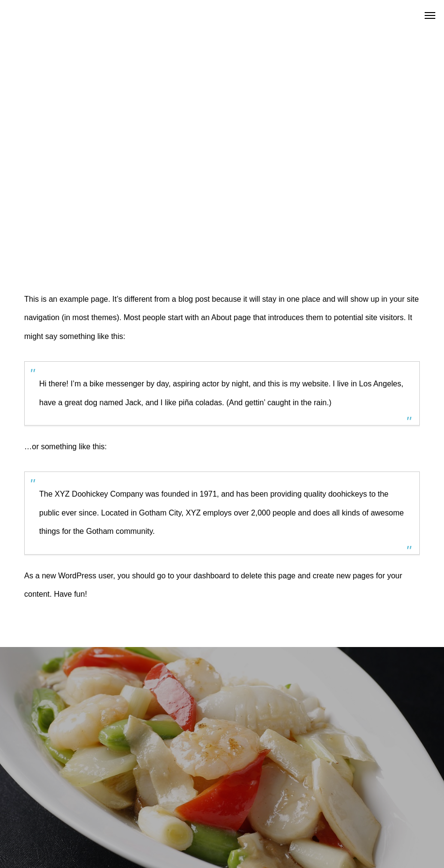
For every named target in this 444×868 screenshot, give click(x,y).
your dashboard (203, 576)
